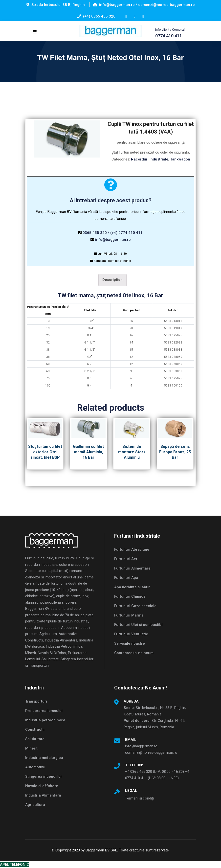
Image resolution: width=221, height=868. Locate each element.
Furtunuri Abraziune (132, 549)
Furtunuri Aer (126, 559)
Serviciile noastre (130, 643)
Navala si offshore (42, 786)
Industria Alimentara (43, 795)
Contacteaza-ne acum (134, 653)
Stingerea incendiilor (44, 777)
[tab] (112, 280)
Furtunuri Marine (129, 615)
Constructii (35, 730)
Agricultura (35, 805)
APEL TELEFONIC (14, 865)
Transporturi (36, 701)
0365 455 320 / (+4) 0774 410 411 (113, 233)
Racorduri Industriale (150, 159)
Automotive (35, 767)
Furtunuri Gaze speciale (135, 606)
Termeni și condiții (140, 798)
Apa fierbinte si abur (132, 587)
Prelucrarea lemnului (44, 711)
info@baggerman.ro (113, 240)
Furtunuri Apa (126, 578)
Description (112, 280)
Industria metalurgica (44, 758)
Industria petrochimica (45, 720)
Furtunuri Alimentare (132, 568)
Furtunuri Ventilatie (131, 634)
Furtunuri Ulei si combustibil (139, 625)
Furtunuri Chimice (130, 596)
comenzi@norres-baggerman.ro (151, 753)
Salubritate (35, 739)
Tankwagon (180, 159)
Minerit (31, 748)
